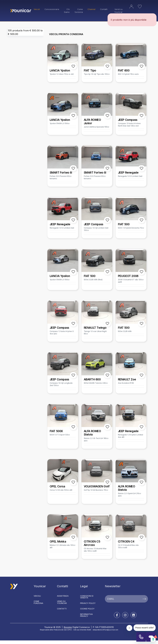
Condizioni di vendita (87, 597)
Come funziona (79, 11)
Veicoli (37, 596)
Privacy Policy (88, 603)
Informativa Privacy (86, 615)
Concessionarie (52, 9)
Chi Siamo (67, 11)
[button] (129, 9)
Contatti (104, 9)
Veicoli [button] (37, 9)
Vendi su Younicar (62, 602)
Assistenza (63, 596)
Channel (91, 9)
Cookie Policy (87, 609)
